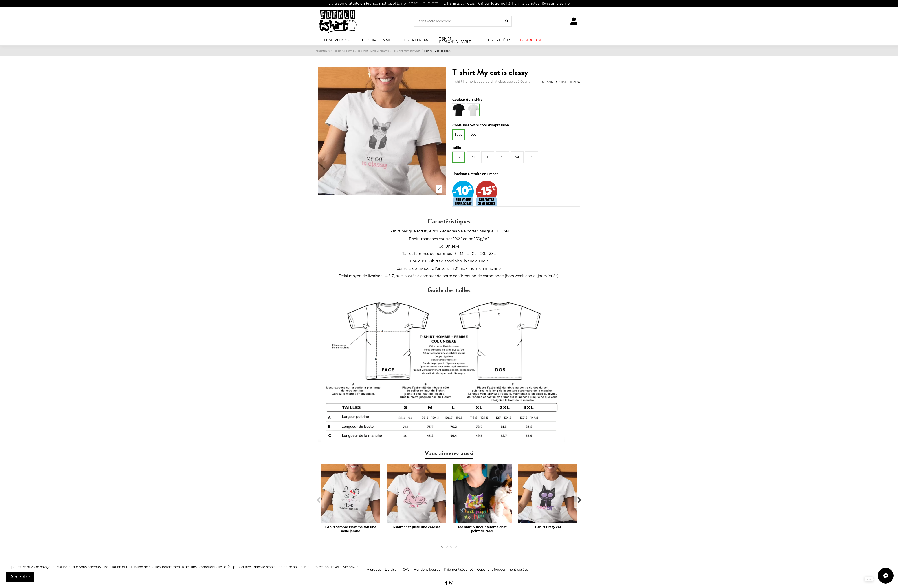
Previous (319, 500)
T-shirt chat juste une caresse (416, 527)
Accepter (20, 577)
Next (579, 500)
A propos (374, 570)
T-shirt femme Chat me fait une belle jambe (351, 529)
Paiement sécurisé (459, 570)
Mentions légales (427, 570)
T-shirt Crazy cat (548, 527)
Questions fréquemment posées (502, 570)
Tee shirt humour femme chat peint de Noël (482, 529)
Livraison (392, 570)
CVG (406, 570)
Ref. (544, 82)
